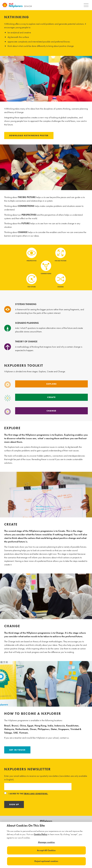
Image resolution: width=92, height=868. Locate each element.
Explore (51, 384)
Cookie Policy (41, 834)
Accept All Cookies (46, 850)
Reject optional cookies (46, 861)
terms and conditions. (36, 794)
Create (51, 397)
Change (51, 411)
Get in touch (17, 750)
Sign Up (14, 804)
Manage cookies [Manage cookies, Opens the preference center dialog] (47, 842)
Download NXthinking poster (29, 136)
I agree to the (26, 794)
